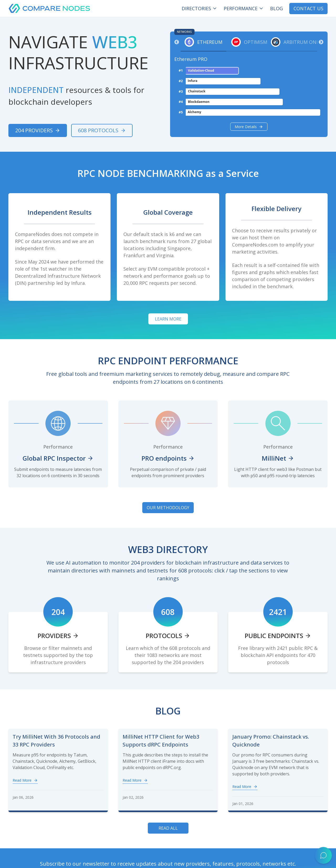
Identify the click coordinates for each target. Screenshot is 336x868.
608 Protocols (102, 130)
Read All (168, 828)
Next (321, 42)
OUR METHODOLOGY (168, 508)
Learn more (168, 319)
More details (249, 127)
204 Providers (38, 130)
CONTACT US (308, 8)
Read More (25, 780)
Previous (177, 42)
